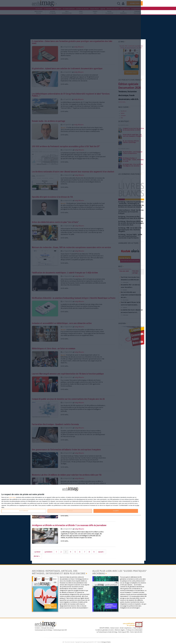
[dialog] (70, 500)
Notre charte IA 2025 (136, 632)
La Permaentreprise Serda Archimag (107, 632)
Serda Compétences (126, 628)
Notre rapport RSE (124, 632)
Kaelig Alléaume (79, 529)
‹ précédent (48, 552)
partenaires (12, 497)
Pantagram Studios (106, 642)
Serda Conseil (114, 628)
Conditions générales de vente (104, 630)
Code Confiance (138, 628)
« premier (37, 552)
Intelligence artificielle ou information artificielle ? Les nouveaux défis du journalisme (69, 525)
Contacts (37, 628)
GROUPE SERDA (104, 628)
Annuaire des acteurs (48, 628)
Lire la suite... (65, 516)
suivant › (101, 552)
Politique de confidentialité (134, 630)
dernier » (37, 556)
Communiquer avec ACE (60, 630)
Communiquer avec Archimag (43, 630)
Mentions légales (120, 630)
